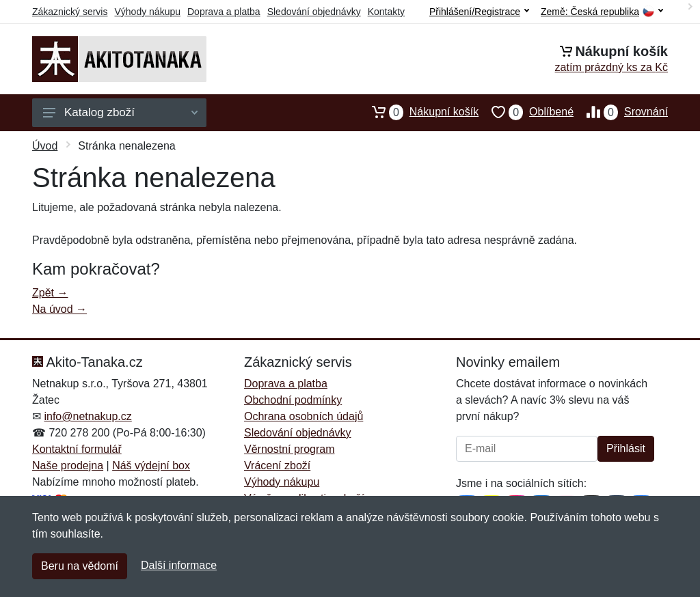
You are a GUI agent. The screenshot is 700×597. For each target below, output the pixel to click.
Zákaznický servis (70, 12)
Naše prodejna (68, 466)
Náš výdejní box (151, 466)
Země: (602, 12)
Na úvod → (59, 309)
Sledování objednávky (314, 12)
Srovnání (621, 112)
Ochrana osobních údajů (304, 416)
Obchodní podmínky (293, 400)
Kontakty (386, 12)
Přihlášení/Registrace (479, 12)
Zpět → (50, 293)
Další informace (179, 565)
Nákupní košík (419, 112)
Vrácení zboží (277, 466)
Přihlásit (626, 448)
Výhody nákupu (147, 12)
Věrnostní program (290, 449)
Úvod (45, 146)
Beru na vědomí (80, 566)
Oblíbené (526, 112)
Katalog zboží (120, 112)
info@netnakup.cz (87, 416)
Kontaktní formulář (77, 449)
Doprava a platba (224, 12)
